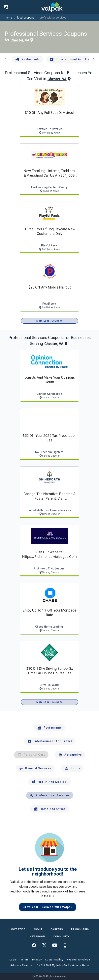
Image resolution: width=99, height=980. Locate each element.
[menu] (6, 7)
